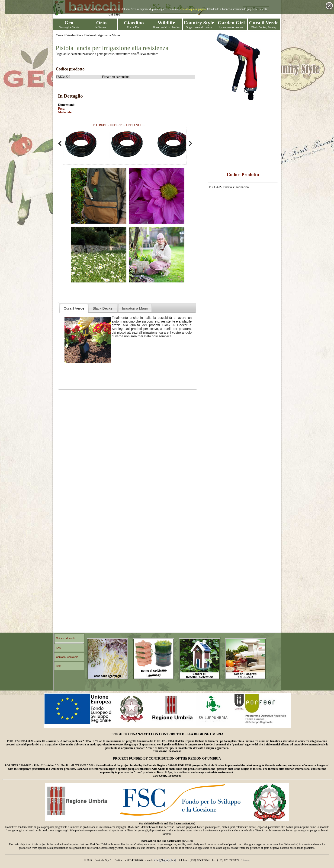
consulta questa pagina (193, 9)
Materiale (65, 112)
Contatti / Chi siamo (67, 657)
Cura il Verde (65, 35)
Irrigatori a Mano (108, 35)
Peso (61, 109)
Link (58, 666)
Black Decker (85, 35)
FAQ (58, 648)
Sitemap (246, 860)
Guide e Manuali (65, 638)
